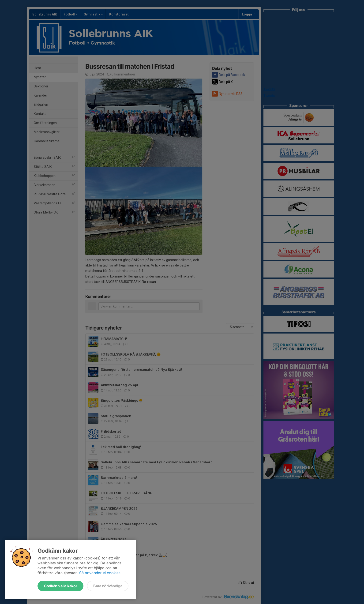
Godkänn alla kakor (60, 586)
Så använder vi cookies (100, 573)
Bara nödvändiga (108, 586)
